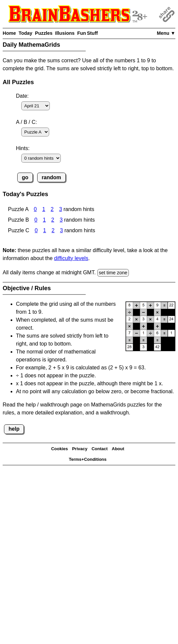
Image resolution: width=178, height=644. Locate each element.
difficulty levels (71, 258)
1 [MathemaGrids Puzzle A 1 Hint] (44, 209)
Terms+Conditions (88, 459)
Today (25, 33)
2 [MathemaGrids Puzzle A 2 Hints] (52, 209)
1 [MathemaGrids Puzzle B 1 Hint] (44, 220)
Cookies (60, 449)
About (118, 449)
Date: (22, 96)
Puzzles (44, 33)
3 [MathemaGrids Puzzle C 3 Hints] (62, 230)
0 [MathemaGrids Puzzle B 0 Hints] (36, 220)
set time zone (113, 273)
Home (9, 33)
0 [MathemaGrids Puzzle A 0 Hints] (35, 209)
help (14, 429)
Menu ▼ (166, 33)
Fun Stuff (87, 33)
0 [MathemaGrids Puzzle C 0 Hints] (36, 230)
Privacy (80, 449)
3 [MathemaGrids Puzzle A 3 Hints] (61, 209)
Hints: (23, 148)
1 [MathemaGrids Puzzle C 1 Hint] (45, 230)
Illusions (65, 33)
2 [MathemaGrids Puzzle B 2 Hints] (53, 220)
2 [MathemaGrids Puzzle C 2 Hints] (53, 230)
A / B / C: (26, 122)
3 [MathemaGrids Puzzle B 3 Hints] (61, 220)
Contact (100, 449)
